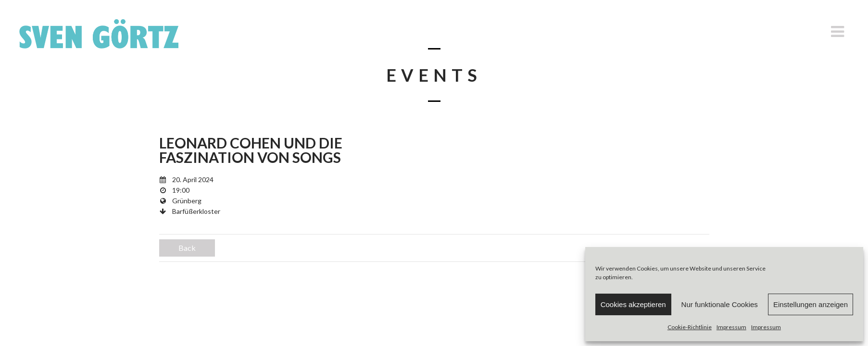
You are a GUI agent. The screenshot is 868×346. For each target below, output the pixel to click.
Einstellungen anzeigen (811, 304)
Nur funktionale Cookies (720, 304)
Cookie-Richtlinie (690, 327)
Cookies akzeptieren (633, 304)
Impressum (731, 327)
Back (187, 248)
